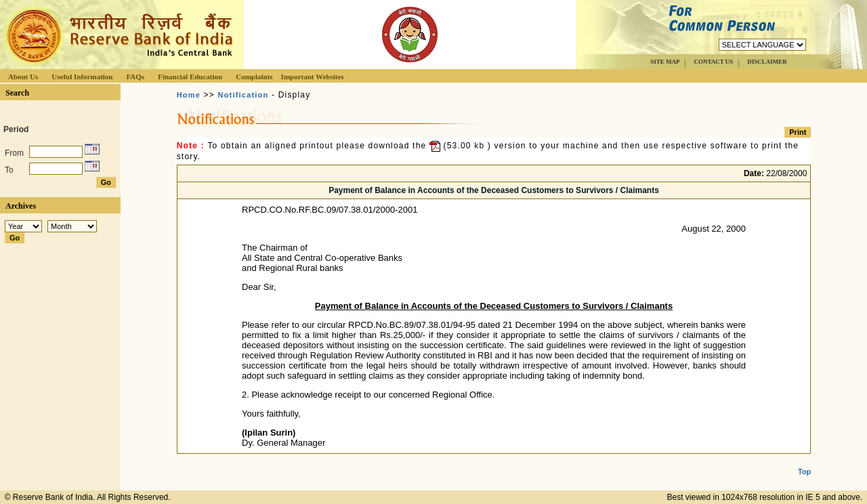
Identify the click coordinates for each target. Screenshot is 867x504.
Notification (244, 95)
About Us (23, 77)
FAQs (135, 77)
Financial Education (190, 77)
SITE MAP (665, 62)
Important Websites (313, 77)
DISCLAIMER (767, 62)
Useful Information (82, 77)
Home (189, 95)
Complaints (254, 77)
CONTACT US (713, 62)
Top (804, 461)
